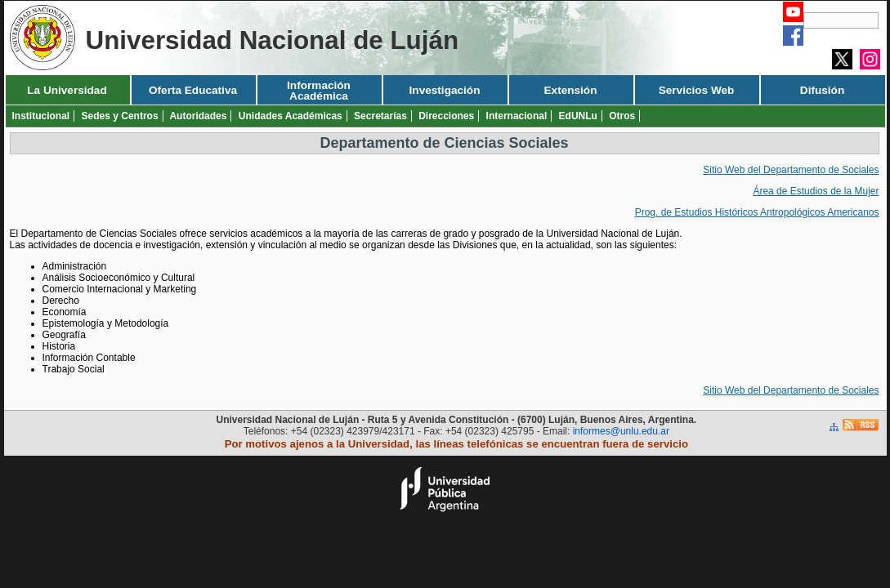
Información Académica (319, 91)
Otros (622, 116)
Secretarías (380, 116)
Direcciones (446, 116)
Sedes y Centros (120, 116)
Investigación (445, 90)
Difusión (822, 90)
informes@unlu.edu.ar (621, 431)
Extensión (571, 90)
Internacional (517, 116)
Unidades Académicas (291, 116)
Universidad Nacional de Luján (273, 40)
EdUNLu (578, 116)
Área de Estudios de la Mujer (816, 191)
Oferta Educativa (193, 90)
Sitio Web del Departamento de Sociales (791, 170)
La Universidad (67, 90)
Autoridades (198, 116)
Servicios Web (697, 90)
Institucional (41, 116)
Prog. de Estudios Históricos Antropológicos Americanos (757, 212)
